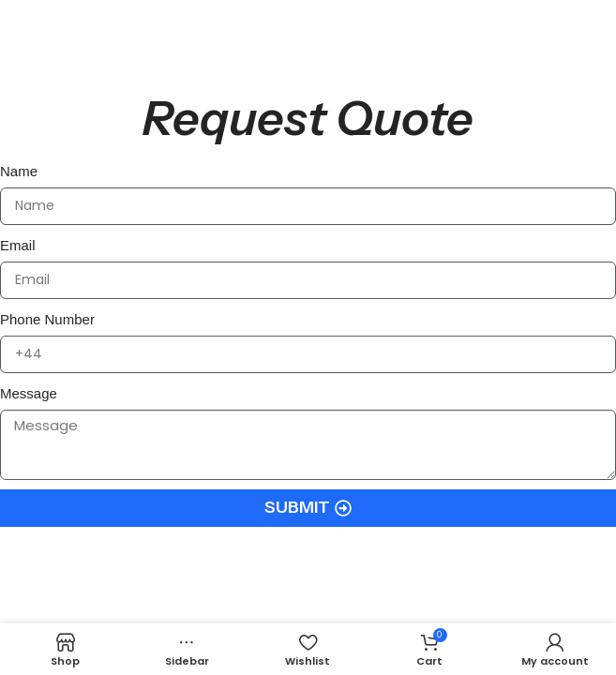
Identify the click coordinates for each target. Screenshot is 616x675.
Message (29, 393)
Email (18, 245)
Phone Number (47, 319)
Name (19, 171)
